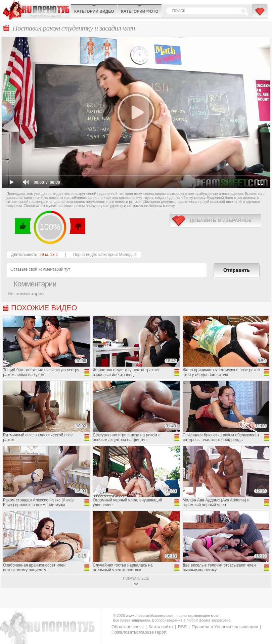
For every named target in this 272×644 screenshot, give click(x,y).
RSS (182, 627)
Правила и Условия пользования (225, 627)
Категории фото (140, 11)
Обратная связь (128, 627)
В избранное (260, 14)
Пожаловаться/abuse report (139, 632)
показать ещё (136, 578)
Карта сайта (161, 627)
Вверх (259, 605)
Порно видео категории (95, 255)
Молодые (128, 255)
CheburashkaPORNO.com (37, 10)
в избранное (215, 221)
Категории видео (94, 11)
